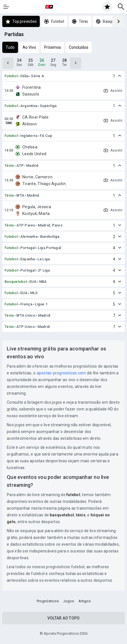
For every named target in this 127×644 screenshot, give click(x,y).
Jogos (69, 601)
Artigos (85, 601)
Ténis (9, 166)
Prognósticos (48, 601)
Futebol (11, 76)
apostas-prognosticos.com (61, 373)
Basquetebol (16, 282)
